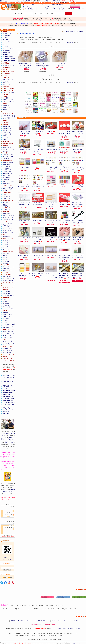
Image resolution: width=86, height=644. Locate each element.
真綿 (8, 333)
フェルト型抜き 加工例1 (9, 58)
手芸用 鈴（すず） (38, 221)
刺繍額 (11, 162)
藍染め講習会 (11, 309)
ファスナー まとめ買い (8, 233)
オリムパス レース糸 (8, 155)
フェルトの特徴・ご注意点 (8, 398)
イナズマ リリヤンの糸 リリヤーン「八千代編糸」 (78, 133)
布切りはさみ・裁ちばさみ (8, 215)
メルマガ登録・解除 (8, 381)
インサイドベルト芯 (8, 219)
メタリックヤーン (7, 250)
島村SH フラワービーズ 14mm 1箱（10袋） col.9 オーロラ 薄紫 (42, 65)
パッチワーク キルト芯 (8, 343)
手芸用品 (28, 1)
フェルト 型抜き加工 (8, 56)
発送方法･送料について (31, 9)
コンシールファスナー (8, 227)
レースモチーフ (7, 159)
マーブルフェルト (7, 47)
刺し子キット (6, 191)
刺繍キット (5, 162)
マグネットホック (7, 237)
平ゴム (4, 254)
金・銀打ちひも (7, 240)
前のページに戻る (81, 31)
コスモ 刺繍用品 (7, 172)
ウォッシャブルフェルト (9, 41)
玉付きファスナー (7, 225)
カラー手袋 (5, 98)
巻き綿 (12, 333)
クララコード (64, 185)
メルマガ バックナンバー (8, 410)
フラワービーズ (7, 81)
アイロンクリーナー (8, 269)
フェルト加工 (6, 54)
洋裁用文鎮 (5, 206)
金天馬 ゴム (6, 263)
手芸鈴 (4, 115)
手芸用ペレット (7, 106)
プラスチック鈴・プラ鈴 (9, 117)
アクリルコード (7, 244)
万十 (4, 202)
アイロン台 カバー (7, 271)
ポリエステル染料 (7, 307)
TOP (8, 621)
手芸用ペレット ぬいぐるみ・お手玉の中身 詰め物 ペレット (78, 205)
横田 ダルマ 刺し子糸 (8, 189)
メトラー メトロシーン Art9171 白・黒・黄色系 (24, 275)
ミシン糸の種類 (7, 292)
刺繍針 (8, 278)
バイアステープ (7, 246)
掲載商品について (7, 395)
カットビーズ (12, 79)
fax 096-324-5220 (46, 643)
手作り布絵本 (6, 433)
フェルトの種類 (7, 35)
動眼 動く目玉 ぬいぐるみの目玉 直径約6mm (64, 239)
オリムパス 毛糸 (7, 132)
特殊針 (4, 278)
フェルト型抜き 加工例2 (9, 60)
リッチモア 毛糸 (7, 128)
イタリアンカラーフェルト (8, 49)
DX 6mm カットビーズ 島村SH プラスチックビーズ (24, 187)
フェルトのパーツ (7, 53)
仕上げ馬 (5, 204)
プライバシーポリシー (57, 621)
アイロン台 (11, 267)
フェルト (14, 1)
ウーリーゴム (6, 261)
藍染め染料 (5, 309)
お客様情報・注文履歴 (58, 5)
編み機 (4, 147)
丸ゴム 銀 (5, 259)
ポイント (80, 9)
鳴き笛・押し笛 (7, 119)
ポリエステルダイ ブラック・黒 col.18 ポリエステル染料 (38, 239)
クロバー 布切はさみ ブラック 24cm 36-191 (78, 222)
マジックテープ (7, 441)
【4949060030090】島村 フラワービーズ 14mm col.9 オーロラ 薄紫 (26, 65)
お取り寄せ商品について (9, 396)
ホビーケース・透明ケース (8, 102)
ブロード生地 (6, 318)
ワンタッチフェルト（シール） (9, 43)
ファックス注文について (9, 391)
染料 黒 (4, 299)
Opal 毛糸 (5, 140)
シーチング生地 (7, 317)
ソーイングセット (7, 214)
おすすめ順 (66, 43)
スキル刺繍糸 (6, 179)
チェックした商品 (45, 7)
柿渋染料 (5, 301)
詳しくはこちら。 (43, 20)
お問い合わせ (6, 414)
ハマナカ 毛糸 (6, 126)
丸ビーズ (5, 79)
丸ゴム (9, 254)
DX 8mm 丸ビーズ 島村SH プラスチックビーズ (51, 169)
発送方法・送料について (9, 402)
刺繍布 (4, 164)
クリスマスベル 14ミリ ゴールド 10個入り (38, 275)
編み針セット (6, 151)
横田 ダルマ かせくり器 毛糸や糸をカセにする (24, 204)
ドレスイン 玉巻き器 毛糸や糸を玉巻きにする (78, 186)
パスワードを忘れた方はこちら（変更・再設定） (70, 629)
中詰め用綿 (10, 332)
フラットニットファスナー (8, 229)
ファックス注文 (44, 9)
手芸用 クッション (7, 337)
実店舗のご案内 (7, 408)
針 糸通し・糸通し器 (8, 280)
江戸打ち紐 (5, 242)
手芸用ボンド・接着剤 (8, 100)
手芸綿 (4, 332)
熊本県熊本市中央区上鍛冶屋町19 (52, 1)
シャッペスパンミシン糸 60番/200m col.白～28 (64, 257)
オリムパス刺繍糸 (7, 176)
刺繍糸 (19, 1)
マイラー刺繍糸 (7, 177)
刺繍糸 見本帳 (6, 183)
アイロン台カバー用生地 (9, 324)
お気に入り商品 (7, 387)
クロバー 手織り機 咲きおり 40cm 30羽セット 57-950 (51, 205)
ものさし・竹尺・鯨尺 (8, 217)
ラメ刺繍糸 (12, 181)
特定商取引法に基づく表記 (58, 9)
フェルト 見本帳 (7, 33)
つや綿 (4, 333)
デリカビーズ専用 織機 (8, 92)
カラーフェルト (7, 39)
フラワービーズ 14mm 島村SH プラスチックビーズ (38, 187)
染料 (23, 1)
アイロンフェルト (7, 45)
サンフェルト (6, 37)
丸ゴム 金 (5, 257)
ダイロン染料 (6, 303)
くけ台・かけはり (7, 196)
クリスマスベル (11, 115)
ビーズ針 (12, 278)
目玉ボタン (5, 109)
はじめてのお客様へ (30, 5)
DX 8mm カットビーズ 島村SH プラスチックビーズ (78, 169)
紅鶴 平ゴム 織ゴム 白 (51, 255)
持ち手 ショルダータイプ (8, 353)
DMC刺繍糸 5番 (7, 168)
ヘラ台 (4, 195)
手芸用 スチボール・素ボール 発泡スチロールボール (64, 133)
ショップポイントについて (8, 389)
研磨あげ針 (10, 276)
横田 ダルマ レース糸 (8, 157)
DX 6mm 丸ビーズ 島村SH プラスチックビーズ (64, 169)
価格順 (72, 43)
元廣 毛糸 (5, 136)
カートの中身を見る (58, 7)
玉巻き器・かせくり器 (8, 149)
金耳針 (4, 276)
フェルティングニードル (9, 66)
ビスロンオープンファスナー (8, 231)
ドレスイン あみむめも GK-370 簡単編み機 (38, 204)
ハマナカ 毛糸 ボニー (38, 168)
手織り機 (9, 147)
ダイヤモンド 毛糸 (7, 134)
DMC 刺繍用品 (6, 166)
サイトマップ (6, 412)
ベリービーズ (6, 83)
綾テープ (5, 248)
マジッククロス (9, 443)
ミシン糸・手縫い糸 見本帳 (8, 296)
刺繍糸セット (6, 181)
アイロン (5, 267)
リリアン (10, 248)
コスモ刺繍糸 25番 (7, 174)
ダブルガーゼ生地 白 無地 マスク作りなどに (24, 133)
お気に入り (43, 5)
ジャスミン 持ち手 (7, 351)
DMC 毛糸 (5, 138)
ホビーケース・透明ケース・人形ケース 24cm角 (38, 151)
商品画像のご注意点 (8, 393)
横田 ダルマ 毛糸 (7, 130)
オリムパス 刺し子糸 (8, 187)
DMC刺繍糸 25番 (7, 170)
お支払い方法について (31, 7)
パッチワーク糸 (7, 210)
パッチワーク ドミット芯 (8, 345)
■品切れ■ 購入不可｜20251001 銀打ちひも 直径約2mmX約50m (78, 275)
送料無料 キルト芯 (7, 341)
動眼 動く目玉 (6, 108)
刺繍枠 (9, 164)
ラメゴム (5, 256)
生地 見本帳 (6, 313)
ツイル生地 (5, 320)
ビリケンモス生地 (7, 315)
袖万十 (8, 202)
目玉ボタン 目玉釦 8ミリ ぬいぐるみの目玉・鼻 (78, 239)
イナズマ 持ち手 (7, 349)
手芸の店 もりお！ (5, 1)
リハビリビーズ (7, 85)
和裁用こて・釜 (7, 198)
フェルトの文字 (7, 51)
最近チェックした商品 (69, 31)
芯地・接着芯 (6, 328)
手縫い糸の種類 (7, 294)
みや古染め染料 (7, 305)
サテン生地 (5, 322)
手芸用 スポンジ (7, 335)
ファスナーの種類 (7, 223)
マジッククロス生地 (8, 326)
